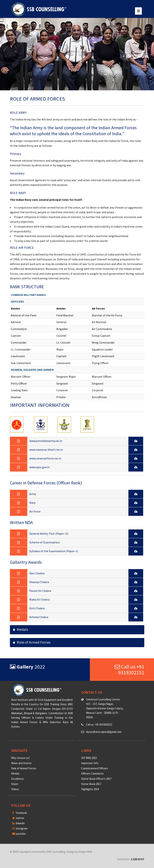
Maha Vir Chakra (39, 599)
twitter (18, 818)
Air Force (35, 511)
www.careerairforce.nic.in (45, 458)
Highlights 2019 (90, 789)
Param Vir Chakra (40, 591)
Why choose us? (21, 758)
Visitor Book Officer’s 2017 (96, 779)
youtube (19, 834)
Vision (15, 784)
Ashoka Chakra (39, 617)
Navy (32, 503)
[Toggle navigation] (138, 11)
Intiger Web (85, 852)
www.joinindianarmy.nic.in (46, 441)
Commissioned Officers (95, 768)
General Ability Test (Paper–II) (49, 534)
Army (33, 494)
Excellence (17, 779)
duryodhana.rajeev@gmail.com (104, 732)
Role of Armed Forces (32, 642)
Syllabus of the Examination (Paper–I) (54, 551)
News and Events (21, 763)
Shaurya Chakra (39, 582)
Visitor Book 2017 (91, 784)
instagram (20, 828)
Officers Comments (92, 773)
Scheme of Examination (45, 542)
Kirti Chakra (37, 608)
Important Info (90, 763)
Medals (20, 629)
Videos (15, 789)
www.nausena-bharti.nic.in (46, 450)
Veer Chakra (37, 573)
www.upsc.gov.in (39, 467)
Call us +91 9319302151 (129, 670)
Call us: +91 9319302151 (99, 725)
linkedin (19, 823)
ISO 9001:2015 (89, 758)
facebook (20, 813)
